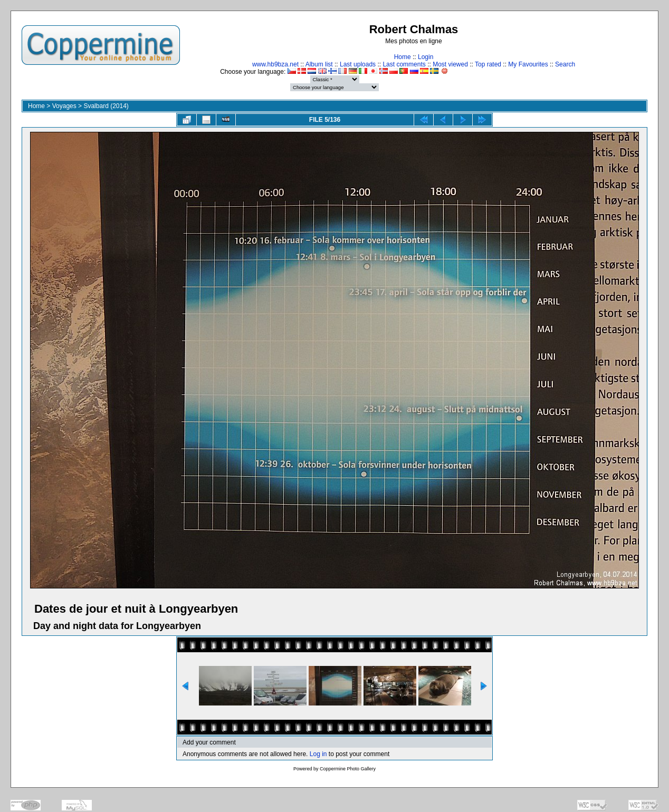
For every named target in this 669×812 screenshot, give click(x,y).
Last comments (404, 64)
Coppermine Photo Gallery (348, 769)
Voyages (64, 106)
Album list (319, 64)
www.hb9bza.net (275, 64)
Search (565, 64)
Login (426, 57)
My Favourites (528, 64)
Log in (318, 754)
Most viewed (450, 64)
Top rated (488, 64)
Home (403, 57)
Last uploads (358, 64)
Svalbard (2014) (106, 106)
